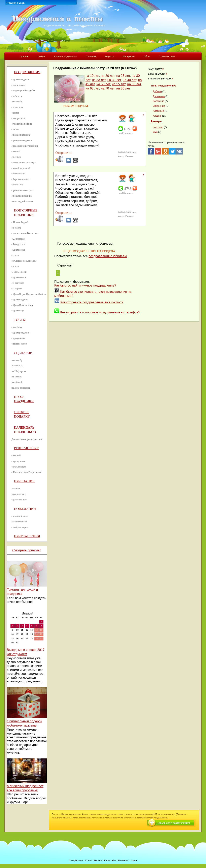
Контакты (123, 860)
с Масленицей (19, 467)
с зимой (15, 113)
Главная (11, 3)
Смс (155, 132)
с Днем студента (20, 300)
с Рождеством (19, 244)
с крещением (18, 461)
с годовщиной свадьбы (23, 90)
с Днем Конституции (22, 305)
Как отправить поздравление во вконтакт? (92, 302)
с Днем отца (18, 311)
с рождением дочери (22, 140)
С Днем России (19, 272)
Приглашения (27, 536)
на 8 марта (17, 377)
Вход (21, 3)
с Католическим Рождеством (26, 472)
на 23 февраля (19, 371)
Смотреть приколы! (27, 550)
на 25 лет (123, 76)
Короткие (158, 127)
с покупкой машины (22, 196)
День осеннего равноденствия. (27, 439)
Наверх (133, 860)
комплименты (19, 494)
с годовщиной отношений (25, 146)
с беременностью (20, 179)
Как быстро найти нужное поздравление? (85, 285)
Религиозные (26, 448)
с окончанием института (24, 163)
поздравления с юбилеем (108, 256)
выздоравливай (19, 521)
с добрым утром (20, 527)
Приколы (91, 56)
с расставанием (19, 500)
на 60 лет (134, 84)
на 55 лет (119, 84)
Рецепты (110, 56)
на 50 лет (103, 84)
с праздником (18, 338)
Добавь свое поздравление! (173, 823)
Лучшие (24, 56)
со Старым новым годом (24, 261)
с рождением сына (21, 135)
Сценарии (23, 353)
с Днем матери (19, 277)
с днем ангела (19, 85)
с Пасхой (16, 455)
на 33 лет (99, 80)
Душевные (159, 96)
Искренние (159, 106)
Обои (147, 56)
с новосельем (18, 174)
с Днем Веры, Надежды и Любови (29, 294)
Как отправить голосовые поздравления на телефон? (100, 312)
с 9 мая (15, 266)
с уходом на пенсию (22, 124)
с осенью (16, 157)
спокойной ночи (20, 516)
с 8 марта (16, 228)
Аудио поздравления (65, 56)
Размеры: (157, 121)
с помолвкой (18, 185)
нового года (17, 366)
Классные (158, 111)
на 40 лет (130, 80)
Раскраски (129, 56)
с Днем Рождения (20, 79)
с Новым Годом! (20, 222)
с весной (16, 151)
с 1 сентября (18, 283)
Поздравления (27, 72)
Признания (24, 481)
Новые (41, 56)
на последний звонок (22, 201)
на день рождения (21, 388)
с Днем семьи (18, 250)
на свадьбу (17, 102)
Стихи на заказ (167, 56)
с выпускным (18, 118)
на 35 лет (114, 80)
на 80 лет (123, 88)
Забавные (159, 101)
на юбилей (17, 382)
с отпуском (17, 107)
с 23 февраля (18, 239)
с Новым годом (19, 344)
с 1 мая (15, 255)
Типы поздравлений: (163, 86)
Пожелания (25, 509)
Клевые (157, 116)
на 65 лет (92, 88)
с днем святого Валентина (25, 233)
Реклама (98, 860)
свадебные (17, 327)
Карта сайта (110, 860)
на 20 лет (108, 76)
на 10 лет (92, 76)
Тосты (20, 320)
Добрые (157, 91)
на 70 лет (108, 88)
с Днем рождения (20, 333)
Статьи (89, 860)
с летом (15, 129)
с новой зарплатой (21, 168)
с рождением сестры (22, 190)
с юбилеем (17, 96)
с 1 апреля (17, 289)
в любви (16, 489)
